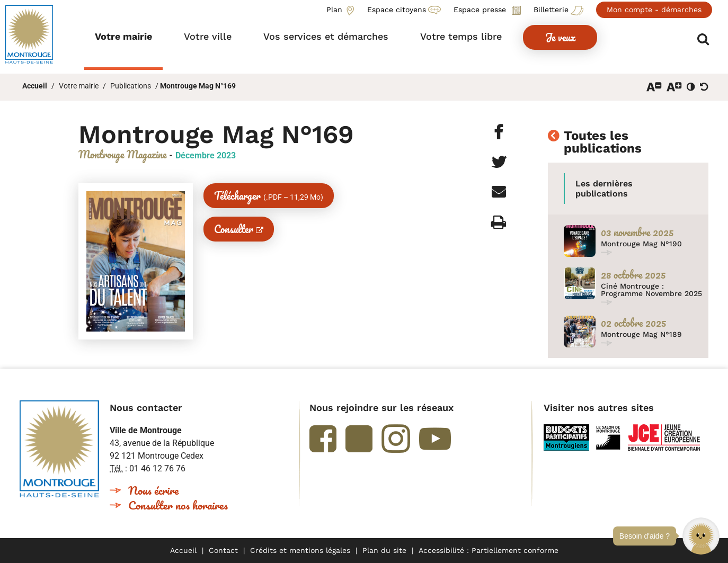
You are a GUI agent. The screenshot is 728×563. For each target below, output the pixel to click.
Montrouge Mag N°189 (641, 334)
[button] (701, 536)
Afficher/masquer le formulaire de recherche (705, 38)
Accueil (35, 86)
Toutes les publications (603, 142)
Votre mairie (79, 86)
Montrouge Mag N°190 (641, 244)
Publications (131, 86)
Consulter (234, 229)
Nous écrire (153, 490)
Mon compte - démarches (654, 10)
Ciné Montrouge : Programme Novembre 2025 (651, 290)
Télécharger (269, 196)
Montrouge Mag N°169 (198, 86)
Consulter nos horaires (178, 505)
